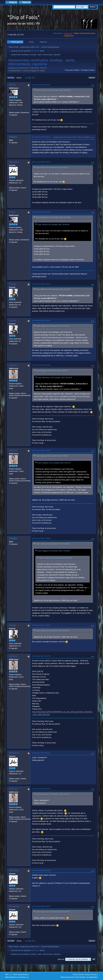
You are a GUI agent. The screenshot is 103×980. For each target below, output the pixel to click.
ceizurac (13, 365)
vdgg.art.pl (68, 33)
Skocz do (61, 959)
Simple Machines (23, 974)
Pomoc (75, 974)
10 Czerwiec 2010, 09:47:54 (41, 789)
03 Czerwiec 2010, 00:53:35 (41, 162)
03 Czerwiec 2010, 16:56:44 (41, 450)
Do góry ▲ (94, 974)
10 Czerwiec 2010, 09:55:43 (41, 870)
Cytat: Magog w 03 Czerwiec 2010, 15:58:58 (52, 456)
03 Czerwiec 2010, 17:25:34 (41, 625)
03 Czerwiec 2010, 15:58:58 (41, 320)
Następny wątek (88, 70)
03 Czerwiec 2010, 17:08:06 (41, 538)
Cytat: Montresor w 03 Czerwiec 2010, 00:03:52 (53, 90)
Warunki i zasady (84, 974)
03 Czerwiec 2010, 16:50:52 (41, 365)
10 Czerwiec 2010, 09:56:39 (41, 906)
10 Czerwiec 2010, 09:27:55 (41, 656)
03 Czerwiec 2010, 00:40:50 (41, 85)
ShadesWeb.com (23, 977)
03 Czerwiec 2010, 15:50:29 (41, 284)
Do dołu (11, 78)
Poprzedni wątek (72, 70)
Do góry (11, 941)
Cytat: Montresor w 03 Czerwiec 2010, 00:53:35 (53, 218)
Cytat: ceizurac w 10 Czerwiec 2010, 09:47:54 (52, 912)
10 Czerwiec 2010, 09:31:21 (41, 753)
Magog (12, 284)
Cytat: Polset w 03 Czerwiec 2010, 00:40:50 (52, 168)
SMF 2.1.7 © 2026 (11, 974)
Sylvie (42, 51)
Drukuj (92, 78)
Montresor (14, 162)
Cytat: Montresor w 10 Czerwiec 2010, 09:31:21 (53, 794)
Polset (12, 85)
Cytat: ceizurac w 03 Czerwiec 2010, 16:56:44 (52, 544)
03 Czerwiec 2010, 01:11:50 (41, 212)
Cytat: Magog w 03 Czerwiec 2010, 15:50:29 (52, 371)
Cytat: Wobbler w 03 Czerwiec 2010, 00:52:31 (52, 326)
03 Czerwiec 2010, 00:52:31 (41, 137)
